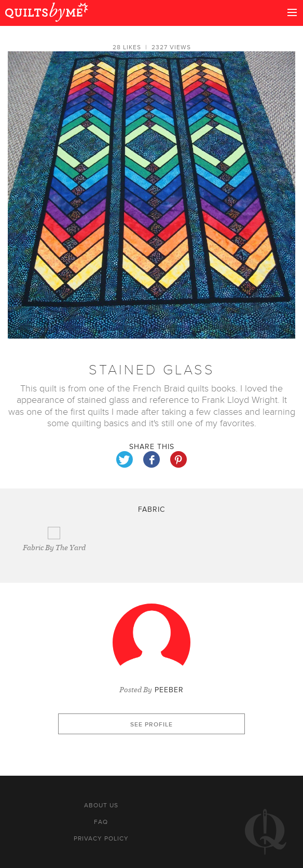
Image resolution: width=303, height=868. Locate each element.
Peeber (169, 690)
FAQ (101, 822)
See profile (151, 725)
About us (101, 805)
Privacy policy (101, 838)
